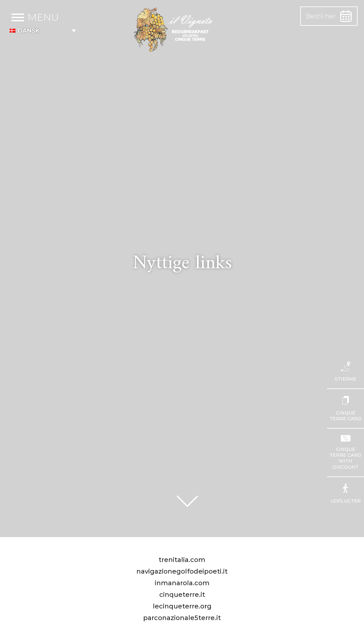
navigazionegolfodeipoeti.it (182, 571)
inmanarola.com (182, 583)
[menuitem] (43, 31)
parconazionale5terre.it (182, 618)
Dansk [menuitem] (29, 31)
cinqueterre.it (182, 595)
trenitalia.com (182, 560)
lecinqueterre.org (182, 606)
